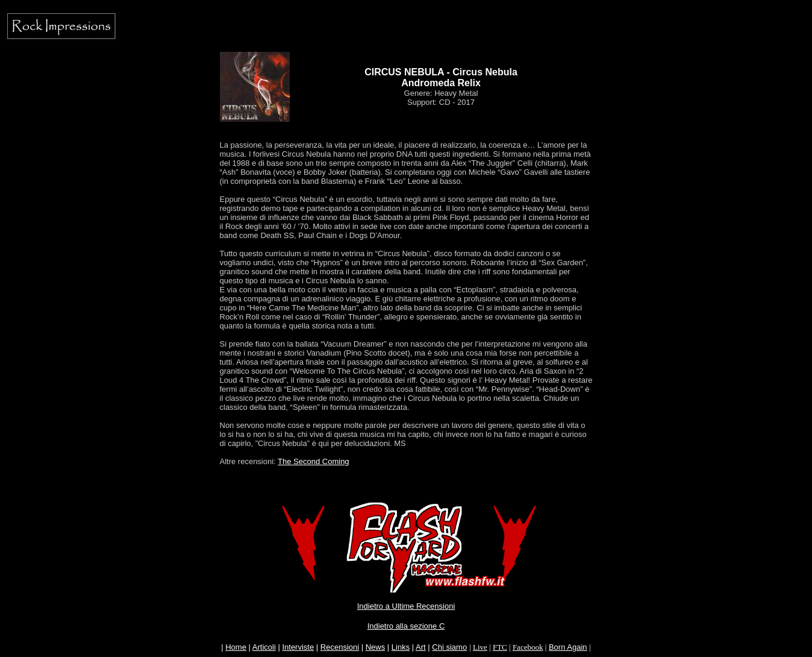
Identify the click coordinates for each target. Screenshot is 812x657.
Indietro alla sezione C (406, 626)
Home (236, 647)
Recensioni (340, 647)
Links (401, 647)
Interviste (298, 647)
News (376, 647)
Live (480, 647)
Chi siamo (449, 647)
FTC (500, 647)
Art (421, 647)
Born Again (568, 647)
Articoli (264, 647)
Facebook (528, 647)
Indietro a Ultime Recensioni (406, 606)
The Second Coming (314, 461)
